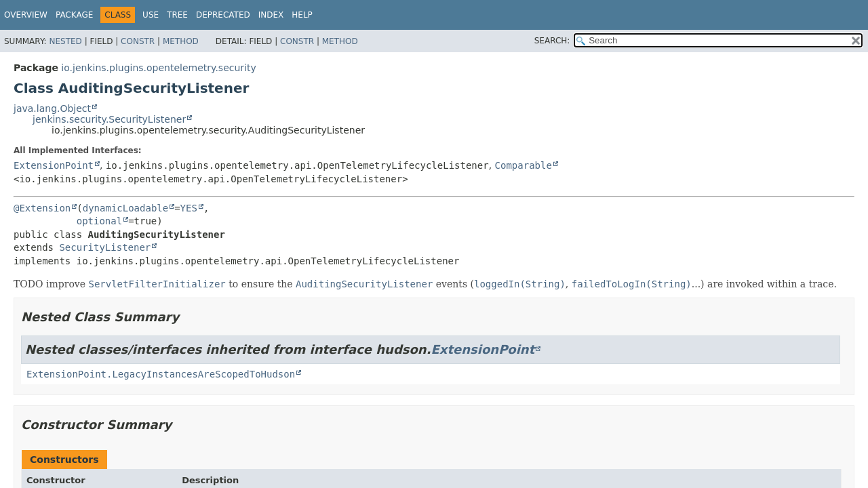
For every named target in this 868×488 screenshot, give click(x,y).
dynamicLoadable (125, 208)
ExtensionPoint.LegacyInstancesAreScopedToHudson (161, 374)
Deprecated (223, 15)
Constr (138, 41)
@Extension (42, 208)
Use (151, 15)
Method (181, 41)
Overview (26, 15)
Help (302, 15)
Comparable (524, 165)
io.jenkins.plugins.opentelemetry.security (158, 68)
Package (74, 15)
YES (189, 208)
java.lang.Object (52, 108)
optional (99, 221)
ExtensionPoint (54, 165)
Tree (177, 15)
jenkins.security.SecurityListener (109, 119)
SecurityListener (105, 247)
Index (271, 15)
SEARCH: (552, 41)
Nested (65, 41)
